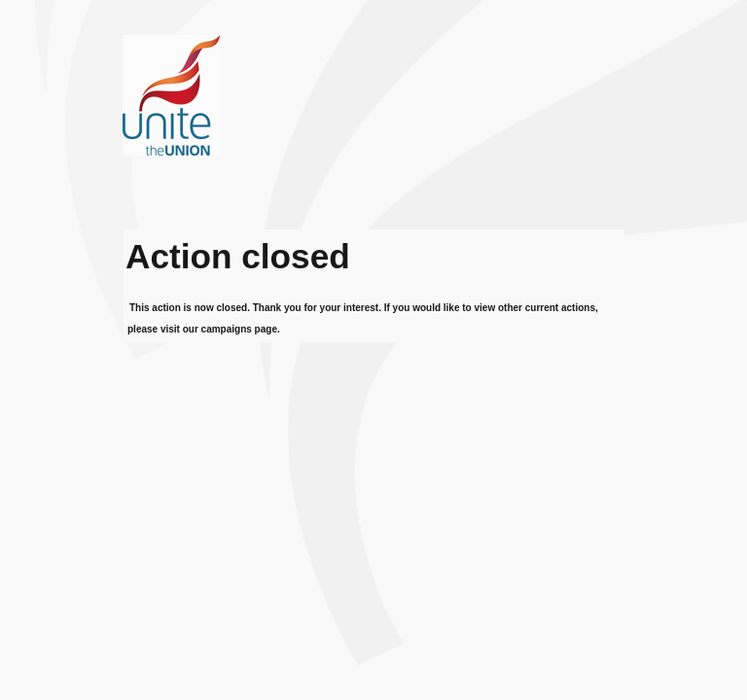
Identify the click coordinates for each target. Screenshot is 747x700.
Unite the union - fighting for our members (268, 132)
